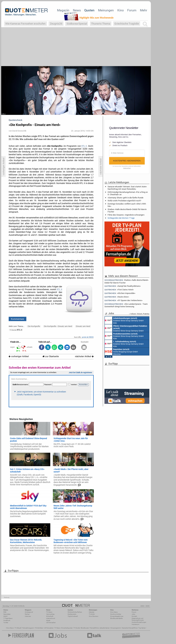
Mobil (5, 616)
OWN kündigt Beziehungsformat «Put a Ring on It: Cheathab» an (128, 193)
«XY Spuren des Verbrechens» (123, 300)
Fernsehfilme (94, 628)
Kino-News (114, 612)
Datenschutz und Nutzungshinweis (138, 619)
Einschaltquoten (67, 628)
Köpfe (48, 620)
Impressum (136, 624)
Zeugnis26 (56, 24)
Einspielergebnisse (117, 616)
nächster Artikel (84, 356)
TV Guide (77, 628)
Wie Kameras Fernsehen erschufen (25, 24)
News (77, 10)
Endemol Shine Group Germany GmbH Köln (124, 320)
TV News (57, 628)
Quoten (89, 10)
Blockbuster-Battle (116, 618)
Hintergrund (29, 612)
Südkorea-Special (77, 24)
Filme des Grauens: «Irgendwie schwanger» (126, 215)
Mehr (144, 10)
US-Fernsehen (51, 623)
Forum (132, 10)
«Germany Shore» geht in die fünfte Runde (125, 198)
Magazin (63, 10)
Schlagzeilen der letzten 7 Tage (121, 218)
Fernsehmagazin (28, 628)
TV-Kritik (92, 614)
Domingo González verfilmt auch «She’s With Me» (127, 205)
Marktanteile (72, 614)
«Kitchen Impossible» (120, 293)
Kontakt (134, 616)
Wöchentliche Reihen (75, 612)
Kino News (10, 628)
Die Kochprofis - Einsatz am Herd (58, 326)
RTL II (84, 146)
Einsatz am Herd (83, 326)
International (51, 618)
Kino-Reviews (94, 616)
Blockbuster (85, 628)
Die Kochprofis (34, 326)
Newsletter (7, 614)
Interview (28, 616)
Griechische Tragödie (127, 24)
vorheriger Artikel (19, 356)
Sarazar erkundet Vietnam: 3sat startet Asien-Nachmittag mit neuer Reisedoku (127, 188)
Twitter (6, 623)
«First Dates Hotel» (119, 290)
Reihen (27, 614)
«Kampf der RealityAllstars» (123, 286)
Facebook (7, 620)
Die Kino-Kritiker (116, 614)
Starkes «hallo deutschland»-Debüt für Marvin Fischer (127, 210)
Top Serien (142, 628)
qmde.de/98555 (88, 337)
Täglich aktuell (73, 616)
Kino (121, 10)
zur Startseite (51, 356)
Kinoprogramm (116, 628)
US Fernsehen (49, 628)
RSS (5, 612)
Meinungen (106, 10)
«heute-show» (117, 297)
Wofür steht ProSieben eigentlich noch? (124, 201)
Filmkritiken (39, 628)
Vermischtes (50, 614)
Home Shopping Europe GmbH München (121, 351)
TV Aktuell (18, 628)
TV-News (49, 612)
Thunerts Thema (101, 24)
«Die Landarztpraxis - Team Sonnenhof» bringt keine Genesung (126, 305)
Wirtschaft (50, 616)
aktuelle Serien (105, 628)
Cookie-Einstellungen (139, 622)
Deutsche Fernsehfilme (130, 628)
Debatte (92, 612)
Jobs (133, 614)
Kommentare (18, 319)
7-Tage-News (8, 618)
